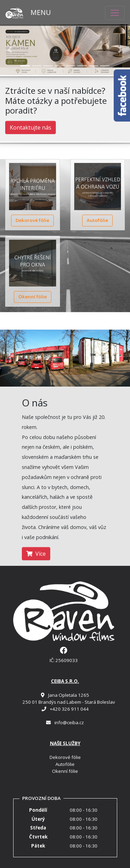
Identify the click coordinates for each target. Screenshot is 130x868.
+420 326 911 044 (69, 709)
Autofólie (97, 220)
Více (36, 554)
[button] (10, 50)
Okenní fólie (33, 297)
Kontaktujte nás (31, 127)
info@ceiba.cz (69, 722)
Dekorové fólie (32, 220)
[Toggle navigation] (115, 13)
